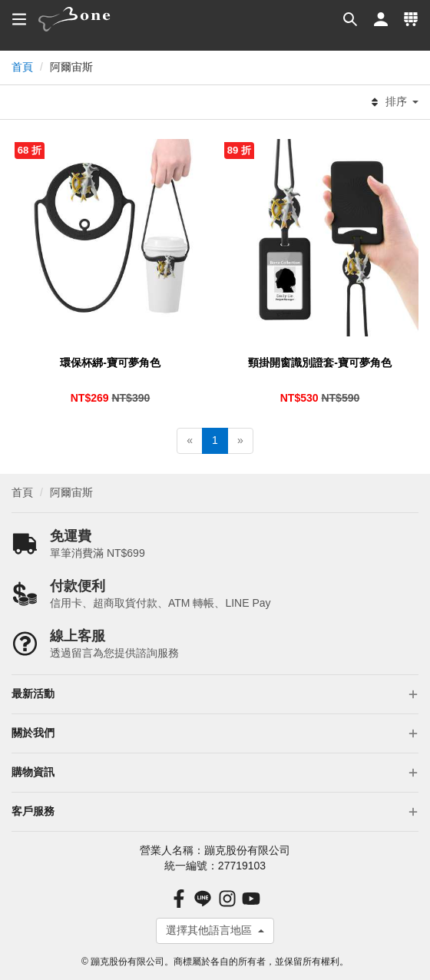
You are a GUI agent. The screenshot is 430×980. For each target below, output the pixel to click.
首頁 (22, 67)
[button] (349, 19)
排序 (394, 102)
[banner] (74, 19)
